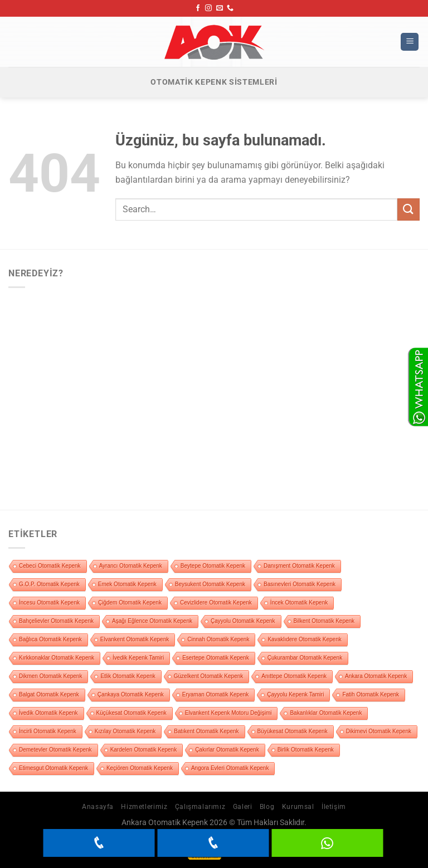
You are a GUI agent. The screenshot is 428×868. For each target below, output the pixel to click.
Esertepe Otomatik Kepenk (216, 658)
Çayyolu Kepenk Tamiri (295, 694)
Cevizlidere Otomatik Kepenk (216, 603)
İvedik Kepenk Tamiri (138, 658)
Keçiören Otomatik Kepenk (140, 768)
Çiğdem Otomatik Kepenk (130, 603)
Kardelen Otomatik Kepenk (144, 750)
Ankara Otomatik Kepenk (376, 676)
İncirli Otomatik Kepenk (48, 731)
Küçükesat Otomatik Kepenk (132, 713)
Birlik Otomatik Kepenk (306, 750)
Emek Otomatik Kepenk (127, 584)
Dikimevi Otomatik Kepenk (379, 731)
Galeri (243, 807)
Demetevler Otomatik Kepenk (55, 750)
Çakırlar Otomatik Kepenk (227, 750)
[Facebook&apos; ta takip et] (198, 8)
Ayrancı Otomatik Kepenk (131, 566)
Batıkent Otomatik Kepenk (206, 731)
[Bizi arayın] (230, 8)
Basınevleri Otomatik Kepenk (300, 584)
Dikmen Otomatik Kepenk (50, 676)
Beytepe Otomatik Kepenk (213, 566)
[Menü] (410, 42)
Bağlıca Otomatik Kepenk (50, 639)
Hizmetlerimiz (144, 807)
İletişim (334, 807)
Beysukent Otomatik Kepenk (210, 584)
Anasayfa (98, 807)
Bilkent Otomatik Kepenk (324, 621)
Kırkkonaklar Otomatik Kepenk (57, 658)
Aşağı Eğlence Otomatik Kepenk (152, 621)
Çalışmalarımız (200, 807)
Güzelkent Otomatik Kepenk (209, 676)
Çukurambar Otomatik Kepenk (305, 658)
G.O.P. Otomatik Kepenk (49, 584)
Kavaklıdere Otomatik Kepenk (304, 639)
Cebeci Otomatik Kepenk (50, 566)
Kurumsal (298, 807)
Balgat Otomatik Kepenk (49, 694)
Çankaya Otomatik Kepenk (131, 694)
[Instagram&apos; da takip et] (208, 8)
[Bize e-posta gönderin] (220, 8)
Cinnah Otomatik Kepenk (218, 639)
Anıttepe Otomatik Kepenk (294, 676)
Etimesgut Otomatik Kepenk (53, 768)
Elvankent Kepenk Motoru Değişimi (228, 713)
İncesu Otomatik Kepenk (49, 603)
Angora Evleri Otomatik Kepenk (230, 768)
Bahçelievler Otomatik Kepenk (56, 621)
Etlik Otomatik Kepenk (128, 676)
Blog (267, 807)
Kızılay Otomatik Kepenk (125, 731)
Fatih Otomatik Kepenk (371, 694)
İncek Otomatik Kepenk (299, 603)
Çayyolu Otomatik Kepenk (243, 621)
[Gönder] (408, 209)
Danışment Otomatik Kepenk (299, 566)
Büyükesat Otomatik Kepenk (293, 731)
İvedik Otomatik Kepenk (48, 713)
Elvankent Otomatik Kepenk (135, 639)
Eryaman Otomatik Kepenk (216, 694)
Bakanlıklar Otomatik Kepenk (326, 713)
